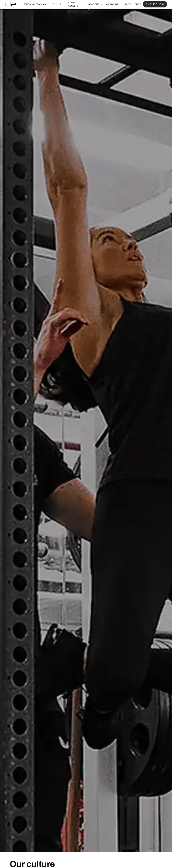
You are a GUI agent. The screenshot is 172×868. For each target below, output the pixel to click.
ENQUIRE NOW (155, 4)
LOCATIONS (93, 4)
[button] (36, 4)
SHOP (138, 4)
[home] (13, 4)
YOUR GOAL (112, 4)
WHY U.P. (57, 4)
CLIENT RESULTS (73, 4)
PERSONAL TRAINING (35, 4)
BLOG (128, 4)
